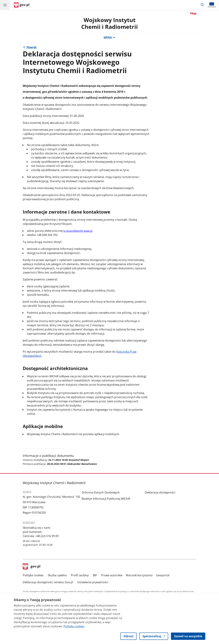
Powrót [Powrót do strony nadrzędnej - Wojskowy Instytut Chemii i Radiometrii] (32, 47)
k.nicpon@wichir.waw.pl (78, 231)
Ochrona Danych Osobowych (101, 492)
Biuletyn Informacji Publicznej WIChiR (106, 499)
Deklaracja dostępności (160, 492)
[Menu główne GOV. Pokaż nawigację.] (5, 5)
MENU (109, 38)
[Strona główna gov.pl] (22, 5)
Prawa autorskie (112, 575)
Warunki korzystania (139, 575)
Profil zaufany (80, 575)
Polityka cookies (33, 575)
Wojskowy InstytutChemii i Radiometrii (109, 23)
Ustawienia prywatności (93, 582)
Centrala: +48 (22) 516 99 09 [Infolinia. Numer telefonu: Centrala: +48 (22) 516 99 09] (41, 536)
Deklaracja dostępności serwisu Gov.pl (48, 582)
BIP (95, 575)
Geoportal (163, 575)
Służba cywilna (57, 575)
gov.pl (32, 567)
